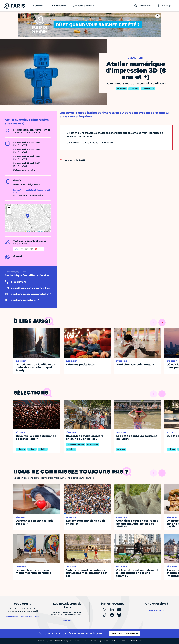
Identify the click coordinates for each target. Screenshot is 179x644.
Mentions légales (45, 641)
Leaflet (28, 232)
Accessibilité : (71, 641)
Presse (93, 641)
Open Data (104, 641)
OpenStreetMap (40, 232)
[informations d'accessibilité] (29, 249)
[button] (28, 216)
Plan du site (136, 641)
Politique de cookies (120, 641)
